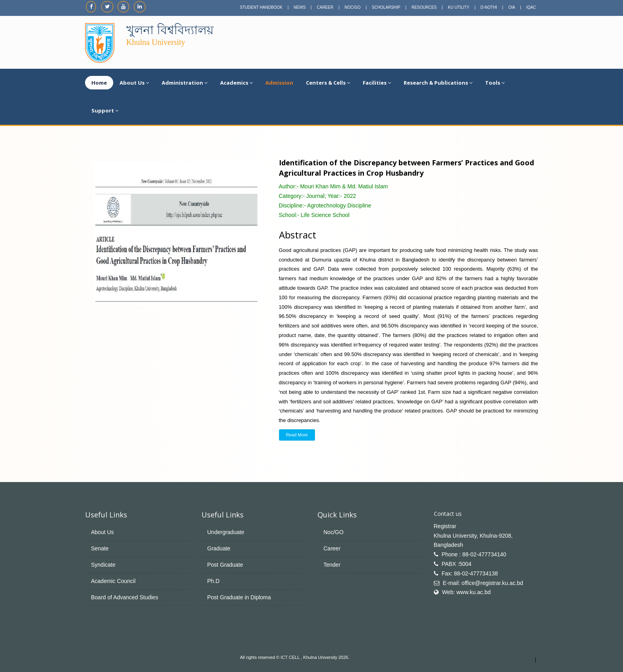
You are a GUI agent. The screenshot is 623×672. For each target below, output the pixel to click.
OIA (512, 7)
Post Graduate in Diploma (239, 597)
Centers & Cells (328, 83)
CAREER (325, 7)
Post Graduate (225, 565)
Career (332, 548)
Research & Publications (438, 83)
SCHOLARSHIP (386, 7)
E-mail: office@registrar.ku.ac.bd (483, 583)
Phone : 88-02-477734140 (474, 554)
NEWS (300, 7)
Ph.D (214, 581)
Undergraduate (226, 532)
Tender (332, 565)
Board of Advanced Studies (125, 597)
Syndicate (103, 565)
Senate (100, 548)
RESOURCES (424, 7)
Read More (297, 435)
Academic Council (113, 581)
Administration (185, 83)
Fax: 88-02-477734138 (470, 573)
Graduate (219, 548)
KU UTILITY (459, 7)
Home (99, 83)
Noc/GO (334, 532)
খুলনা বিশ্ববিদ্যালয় (170, 30)
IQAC (531, 7)
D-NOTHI (489, 7)
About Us (134, 83)
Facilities (377, 83)
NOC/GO (353, 7)
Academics (236, 83)
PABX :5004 (456, 564)
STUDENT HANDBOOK (261, 7)
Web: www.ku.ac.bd (466, 592)
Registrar (445, 526)
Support (105, 110)
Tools (495, 83)
